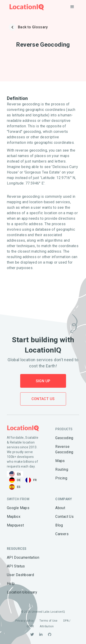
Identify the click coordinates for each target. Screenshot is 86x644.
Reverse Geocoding (64, 449)
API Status (16, 566)
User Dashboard (20, 575)
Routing (62, 469)
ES (15, 487)
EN (15, 474)
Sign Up (43, 381)
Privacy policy (25, 621)
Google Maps (18, 508)
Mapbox (14, 517)
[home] (26, 7)
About (60, 508)
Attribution (47, 626)
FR (31, 480)
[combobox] (15, 474)
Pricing (61, 478)
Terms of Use (48, 621)
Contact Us (43, 399)
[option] (15, 480)
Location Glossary (22, 592)
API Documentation (23, 557)
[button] (72, 7)
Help (11, 584)
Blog (59, 525)
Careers (62, 534)
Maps (60, 461)
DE (15, 480)
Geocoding (64, 438)
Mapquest (15, 525)
